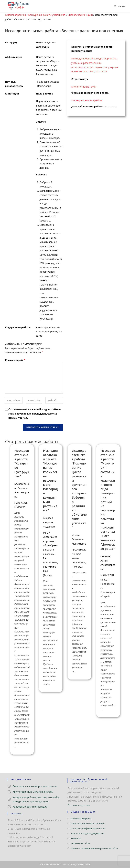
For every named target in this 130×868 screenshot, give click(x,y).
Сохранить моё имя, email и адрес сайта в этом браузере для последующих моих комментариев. (35, 413)
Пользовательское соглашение (88, 823)
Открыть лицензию (79, 805)
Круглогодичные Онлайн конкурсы (33, 792)
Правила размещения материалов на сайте (94, 848)
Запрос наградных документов (87, 833)
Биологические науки (80, 15)
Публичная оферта (81, 819)
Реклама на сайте (80, 843)
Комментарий (15, 360)
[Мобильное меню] (118, 6)
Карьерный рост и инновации (30, 807)
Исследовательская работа (87, 100)
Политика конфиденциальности (88, 828)
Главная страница (15, 15)
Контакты (76, 838)
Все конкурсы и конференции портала (35, 786)
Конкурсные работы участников (47, 15)
